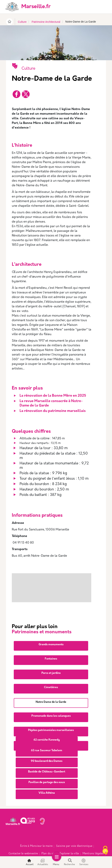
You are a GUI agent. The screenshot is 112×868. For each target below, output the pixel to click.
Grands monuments (51, 631)
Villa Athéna (47, 780)
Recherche (69, 862)
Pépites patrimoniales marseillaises (51, 717)
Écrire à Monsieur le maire (36, 833)
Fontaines (51, 645)
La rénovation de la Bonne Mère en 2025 (53, 396)
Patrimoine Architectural (46, 22)
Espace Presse (47, 847)
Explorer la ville (69, 840)
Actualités (43, 862)
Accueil (30, 862)
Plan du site (49, 840)
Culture (22, 22)
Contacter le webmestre (23, 840)
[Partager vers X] (26, 94)
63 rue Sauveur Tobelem (47, 737)
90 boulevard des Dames (47, 748)
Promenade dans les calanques (51, 702)
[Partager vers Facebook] (16, 94)
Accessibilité (67, 847)
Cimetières (51, 674)
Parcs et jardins (51, 660)
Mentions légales (93, 840)
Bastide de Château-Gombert (47, 758)
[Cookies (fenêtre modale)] (105, 851)
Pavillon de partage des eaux (47, 769)
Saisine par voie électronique (74, 833)
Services (84, 862)
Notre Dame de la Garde (51, 689)
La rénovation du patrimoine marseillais (53, 411)
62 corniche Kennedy (47, 726)
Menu (56, 862)
